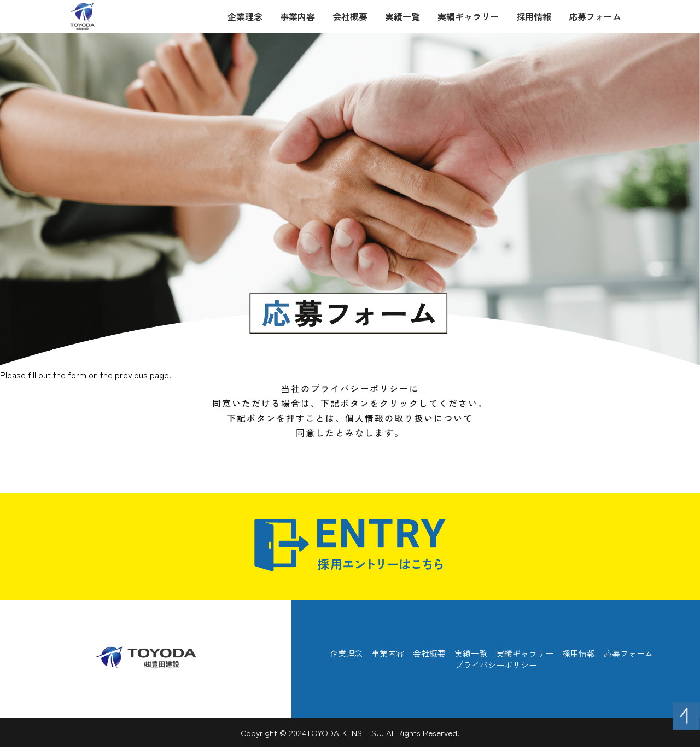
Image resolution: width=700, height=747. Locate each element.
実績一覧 (402, 16)
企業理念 (245, 16)
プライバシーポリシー (496, 665)
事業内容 (297, 16)
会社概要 (350, 16)
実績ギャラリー (468, 16)
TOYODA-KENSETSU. (345, 733)
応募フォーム (595, 16)
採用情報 (534, 16)
